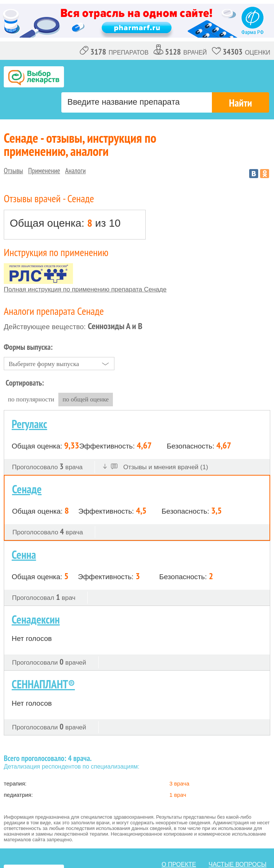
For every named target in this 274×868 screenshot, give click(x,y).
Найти (240, 103)
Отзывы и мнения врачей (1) (156, 467)
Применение (44, 171)
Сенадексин (36, 619)
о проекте (179, 864)
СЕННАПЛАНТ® (43, 684)
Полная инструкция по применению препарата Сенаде (85, 289)
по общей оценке (86, 399)
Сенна (24, 555)
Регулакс (29, 424)
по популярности (31, 399)
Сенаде (27, 489)
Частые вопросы (237, 864)
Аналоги (75, 171)
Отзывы (13, 171)
